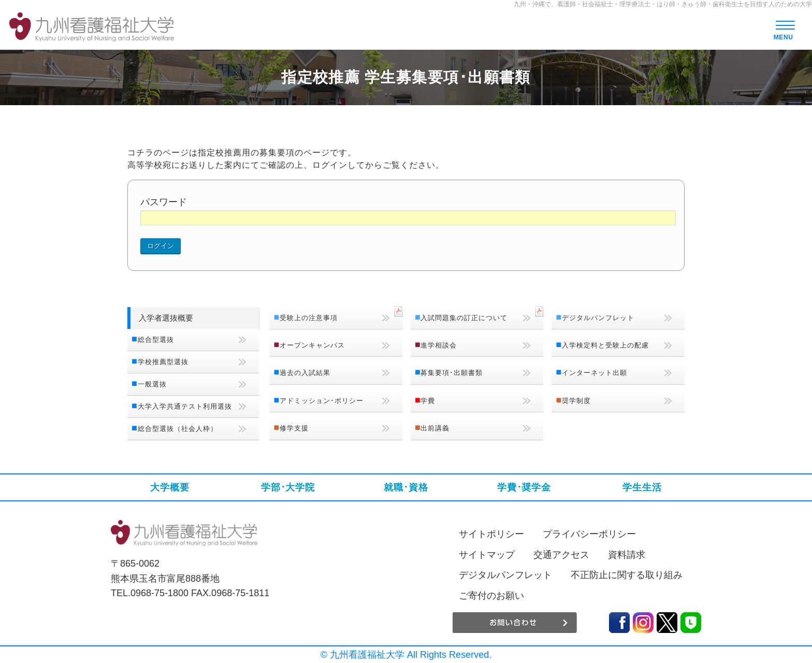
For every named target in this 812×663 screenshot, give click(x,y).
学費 (428, 401)
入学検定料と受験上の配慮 (605, 345)
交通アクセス (561, 555)
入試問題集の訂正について (464, 318)
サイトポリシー (491, 534)
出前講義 (435, 428)
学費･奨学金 (524, 487)
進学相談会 (439, 345)
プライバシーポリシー (589, 534)
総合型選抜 (156, 340)
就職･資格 (406, 487)
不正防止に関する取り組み (627, 575)
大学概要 (170, 487)
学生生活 (642, 487)
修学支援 (294, 428)
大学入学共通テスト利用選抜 (185, 406)
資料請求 (627, 555)
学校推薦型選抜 (163, 362)
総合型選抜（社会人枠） (178, 429)
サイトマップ (487, 555)
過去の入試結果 (305, 373)
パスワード (164, 202)
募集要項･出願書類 (452, 373)
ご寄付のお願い (491, 596)
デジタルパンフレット (598, 318)
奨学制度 (576, 401)
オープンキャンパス (312, 345)
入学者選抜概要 (166, 318)
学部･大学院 (288, 487)
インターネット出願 (594, 373)
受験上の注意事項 (309, 318)
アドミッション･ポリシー (322, 401)
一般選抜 (152, 384)
